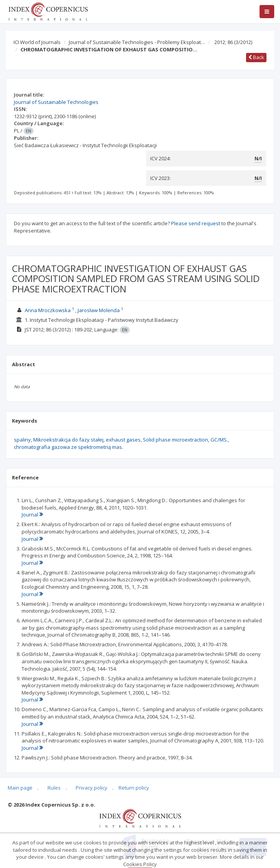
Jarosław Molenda (99, 310)
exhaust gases (123, 440)
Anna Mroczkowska (48, 310)
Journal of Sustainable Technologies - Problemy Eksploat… (137, 42)
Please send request (196, 223)
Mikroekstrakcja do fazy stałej (68, 440)
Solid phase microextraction (176, 440)
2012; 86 (233, 42)
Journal (32, 515)
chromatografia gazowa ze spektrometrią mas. (69, 447)
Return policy (134, 788)
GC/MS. (219, 440)
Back (256, 57)
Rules (54, 788)
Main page (20, 788)
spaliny (22, 440)
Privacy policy (92, 788)
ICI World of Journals (37, 42)
